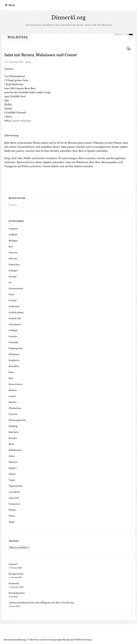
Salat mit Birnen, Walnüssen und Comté (36, 55)
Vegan (12, 480)
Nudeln (12, 402)
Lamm (12, 396)
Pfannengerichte (17, 420)
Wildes (12, 510)
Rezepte (13, 438)
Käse (11, 372)
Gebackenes (15, 324)
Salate (12, 456)
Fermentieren (15, 288)
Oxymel (13, 564)
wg (29, 62)
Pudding (13, 426)
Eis (10, 282)
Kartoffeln (14, 366)
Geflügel (13, 330)
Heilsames (14, 354)
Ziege (11, 522)
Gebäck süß (14, 318)
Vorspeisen (14, 504)
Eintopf (12, 276)
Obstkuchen (15, 408)
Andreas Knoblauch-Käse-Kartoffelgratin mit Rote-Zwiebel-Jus (40, 603)
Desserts (13, 252)
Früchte (12, 300)
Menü (12, 5)
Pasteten (13, 414)
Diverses (13, 258)
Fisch (11, 294)
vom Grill (13, 498)
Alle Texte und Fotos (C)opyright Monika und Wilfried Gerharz (61, 640)
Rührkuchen (15, 450)
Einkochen (14, 264)
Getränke (13, 342)
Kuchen (12, 390)
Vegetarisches (15, 486)
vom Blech (14, 492)
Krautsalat (14, 583)
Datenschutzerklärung (15, 640)
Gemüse (13, 336)
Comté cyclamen (21, 121)
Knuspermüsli (16, 574)
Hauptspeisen (15, 348)
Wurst (12, 516)
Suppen (12, 468)
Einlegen (13, 270)
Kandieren (14, 360)
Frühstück (14, 306)
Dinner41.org (69, 18)
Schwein (13, 462)
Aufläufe (13, 235)
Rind (11, 444)
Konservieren (15, 384)
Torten (12, 474)
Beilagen (13, 241)
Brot (11, 246)
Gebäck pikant (16, 312)
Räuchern (13, 432)
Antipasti (13, 229)
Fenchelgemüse (16, 593)
